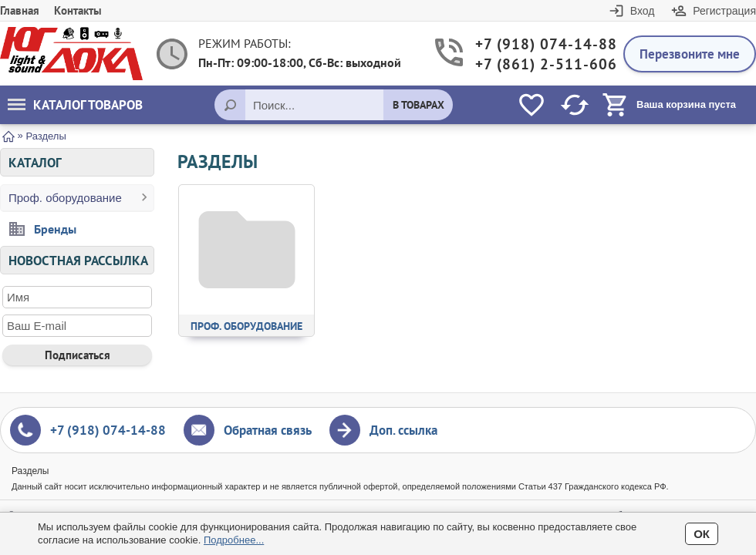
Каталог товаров (75, 105)
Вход (643, 11)
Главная (20, 10)
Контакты (78, 10)
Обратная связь (268, 430)
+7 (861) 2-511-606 (538, 64)
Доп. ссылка (403, 430)
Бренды (55, 229)
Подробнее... (234, 540)
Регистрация (724, 11)
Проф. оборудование (65, 198)
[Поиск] (230, 105)
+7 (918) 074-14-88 (538, 44)
